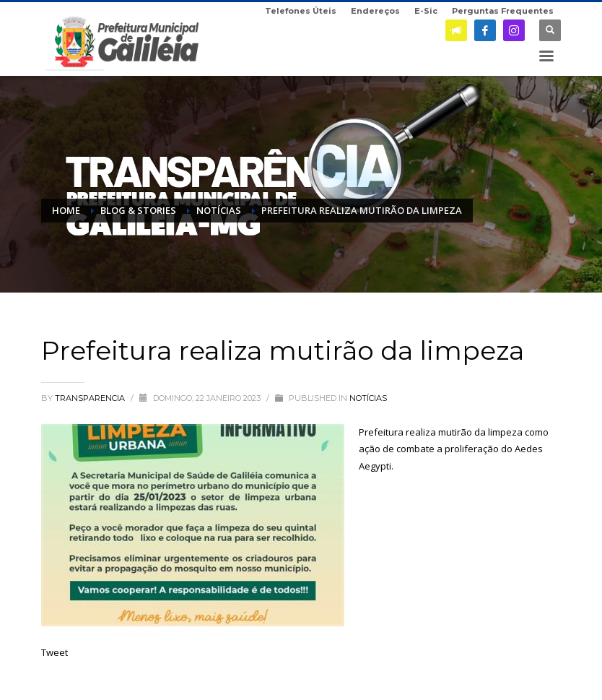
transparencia (91, 398)
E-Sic (426, 11)
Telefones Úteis (301, 11)
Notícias (368, 398)
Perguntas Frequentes (503, 11)
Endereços (375, 11)
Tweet (54, 652)
